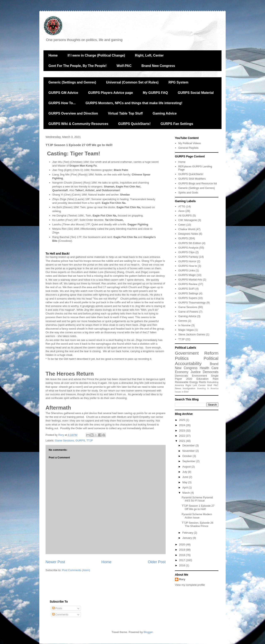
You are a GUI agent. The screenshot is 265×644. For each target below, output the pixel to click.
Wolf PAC (213, 385)
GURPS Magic (187, 275)
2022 (182, 436)
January (188, 538)
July (185, 472)
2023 (182, 431)
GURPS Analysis (188, 248)
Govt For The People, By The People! (78, 66)
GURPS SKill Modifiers (192, 179)
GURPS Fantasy (188, 257)
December (189, 445)
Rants (202, 382)
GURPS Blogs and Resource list (198, 183)
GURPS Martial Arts (190, 280)
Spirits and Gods (188, 193)
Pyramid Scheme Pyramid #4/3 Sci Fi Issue (197, 499)
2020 (189, 379)
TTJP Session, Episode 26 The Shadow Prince (197, 524)
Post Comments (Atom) (76, 570)
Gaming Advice (165, 113)
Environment (199, 376)
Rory (182, 579)
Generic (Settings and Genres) (72, 82)
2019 (182, 550)
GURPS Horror (187, 261)
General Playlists (188, 148)
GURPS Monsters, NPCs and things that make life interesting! (134, 103)
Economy (182, 372)
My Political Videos (190, 143)
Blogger (148, 632)
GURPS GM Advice (63, 93)
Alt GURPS (185, 216)
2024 (182, 425)
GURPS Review (188, 284)
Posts (57, 608)
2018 (182, 555)
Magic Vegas (186, 330)
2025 (182, 420)
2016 (182, 565)
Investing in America (208, 388)
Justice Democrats (205, 372)
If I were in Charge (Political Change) (96, 55)
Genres (183, 321)
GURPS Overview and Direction (73, 113)
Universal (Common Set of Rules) (132, 82)
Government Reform (197, 353)
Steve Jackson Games (192, 334)
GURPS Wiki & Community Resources (78, 124)
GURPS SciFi (186, 289)
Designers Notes (188, 234)
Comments (60, 614)
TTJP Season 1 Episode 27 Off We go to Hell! (198, 507)
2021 (182, 441)
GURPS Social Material (196, 93)
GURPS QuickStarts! (134, 124)
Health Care (209, 368)
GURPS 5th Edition (190, 243)
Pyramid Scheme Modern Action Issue (197, 516)
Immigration (189, 388)
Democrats (181, 376)
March (187, 493)
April (185, 488)
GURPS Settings (188, 293)
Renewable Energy (186, 382)
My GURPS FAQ (155, 93)
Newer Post (55, 562)
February (188, 533)
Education (202, 379)
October (188, 456)
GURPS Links (187, 270)
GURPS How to (188, 266)
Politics (182, 358)
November (189, 451)
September (189, 461)
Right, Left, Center (149, 55)
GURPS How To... (62, 103)
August (187, 467)
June (186, 477)
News (178, 388)
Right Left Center (196, 385)
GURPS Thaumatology (192, 303)
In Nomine (184, 325)
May (185, 482)
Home (53, 55)
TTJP (90, 440)
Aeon (181, 211)
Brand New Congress (158, 66)
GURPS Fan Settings (177, 124)
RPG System (178, 82)
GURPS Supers (188, 298)
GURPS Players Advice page (110, 93)
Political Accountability (197, 361)
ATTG (182, 206)
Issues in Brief (182, 392)
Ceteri (182, 225)
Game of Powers (188, 312)
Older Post (157, 562)
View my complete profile (190, 585)
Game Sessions (65, 440)
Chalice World (187, 229)
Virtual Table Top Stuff (125, 113)
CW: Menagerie (188, 220)
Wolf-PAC (124, 66)
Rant (216, 379)
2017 (182, 560)
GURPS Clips (186, 252)
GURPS (80, 440)
